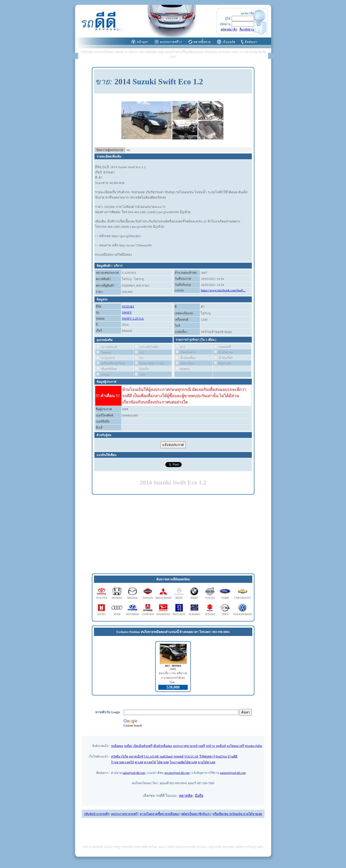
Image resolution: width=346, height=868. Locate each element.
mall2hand (166, 757)
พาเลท (139, 762)
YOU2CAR (191, 757)
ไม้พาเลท (163, 762)
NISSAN (148, 598)
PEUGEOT (179, 614)
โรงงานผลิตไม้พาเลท (183, 762)
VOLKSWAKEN (242, 614)
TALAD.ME (152, 757)
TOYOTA (102, 598)
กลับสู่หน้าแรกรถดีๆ (96, 814)
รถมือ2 (128, 746)
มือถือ (199, 796)
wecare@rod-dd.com (177, 773)
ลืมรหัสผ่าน (247, 29)
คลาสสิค (186, 796)
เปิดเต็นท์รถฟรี (143, 746)
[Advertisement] (173, 534)
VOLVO (210, 598)
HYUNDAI (132, 614)
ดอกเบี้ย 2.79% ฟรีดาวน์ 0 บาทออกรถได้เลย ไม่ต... (173, 678)
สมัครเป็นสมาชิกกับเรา (196, 814)
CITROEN (148, 614)
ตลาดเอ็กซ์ (136, 757)
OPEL (225, 614)
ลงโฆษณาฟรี (235, 746)
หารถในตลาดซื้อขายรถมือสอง (159, 814)
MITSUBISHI (163, 598)
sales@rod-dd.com (134, 773)
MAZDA (132, 598)
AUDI (117, 614)
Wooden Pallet (254, 746)
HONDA (117, 598)
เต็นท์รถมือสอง (163, 746)
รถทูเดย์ (178, 757)
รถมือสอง (117, 746)
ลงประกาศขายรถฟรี (124, 814)
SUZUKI (128, 306)
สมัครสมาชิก (229, 29)
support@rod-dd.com (233, 773)
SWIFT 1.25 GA (133, 318)
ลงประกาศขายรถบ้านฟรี (189, 746)
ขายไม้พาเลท (207, 762)
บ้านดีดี (233, 757)
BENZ (179, 598)
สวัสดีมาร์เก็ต (120, 757)
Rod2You (221, 757)
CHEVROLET (243, 598)
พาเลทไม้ (150, 762)
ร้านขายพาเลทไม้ (122, 762)
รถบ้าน (210, 746)
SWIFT (127, 312)
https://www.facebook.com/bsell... (223, 290)
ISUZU (102, 614)
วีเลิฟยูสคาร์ (207, 757)
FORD (225, 598)
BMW (194, 598)
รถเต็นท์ (221, 746)
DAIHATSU (163, 614)
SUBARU (194, 614)
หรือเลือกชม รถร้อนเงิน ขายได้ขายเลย (237, 814)
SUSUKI (210, 614)
